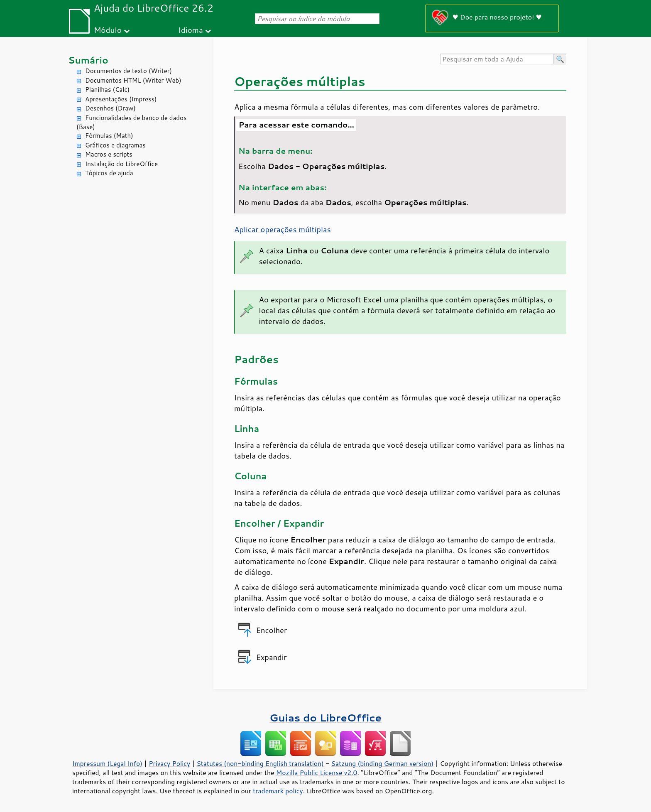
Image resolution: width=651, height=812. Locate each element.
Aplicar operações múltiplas (283, 229)
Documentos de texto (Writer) (128, 71)
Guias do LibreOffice (325, 718)
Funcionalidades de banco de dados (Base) (131, 123)
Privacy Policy (169, 763)
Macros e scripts (109, 154)
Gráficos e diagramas (115, 145)
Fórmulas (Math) (109, 136)
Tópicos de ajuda (109, 173)
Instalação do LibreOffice (121, 164)
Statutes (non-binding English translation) (260, 763)
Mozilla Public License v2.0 (317, 773)
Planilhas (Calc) (107, 90)
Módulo (108, 30)
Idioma (191, 30)
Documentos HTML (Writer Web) (133, 80)
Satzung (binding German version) (383, 763)
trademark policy (278, 791)
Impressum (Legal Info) (107, 763)
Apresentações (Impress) (121, 99)
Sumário (88, 60)
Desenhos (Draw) (110, 108)
